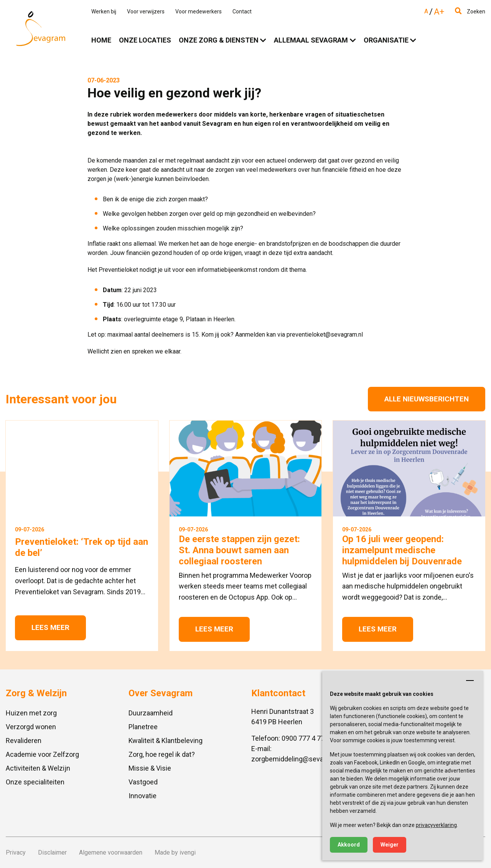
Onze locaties (145, 40)
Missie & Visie (150, 768)
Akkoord (349, 845)
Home (101, 40)
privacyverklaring (436, 825)
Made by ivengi (175, 852)
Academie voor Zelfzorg (42, 754)
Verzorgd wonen (31, 727)
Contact (242, 12)
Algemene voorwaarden (111, 852)
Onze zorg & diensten (219, 40)
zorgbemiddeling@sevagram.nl (299, 759)
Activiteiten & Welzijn (38, 768)
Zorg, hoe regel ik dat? (162, 754)
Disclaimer (52, 852)
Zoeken (470, 12)
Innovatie (143, 796)
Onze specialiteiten (35, 782)
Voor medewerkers (199, 12)
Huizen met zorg (31, 713)
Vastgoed (143, 782)
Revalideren (24, 741)
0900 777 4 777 (305, 738)
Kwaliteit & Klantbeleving (166, 741)
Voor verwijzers (146, 12)
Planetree (143, 727)
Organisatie (386, 40)
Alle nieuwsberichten (427, 399)
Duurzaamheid (151, 713)
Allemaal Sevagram (311, 40)
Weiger (390, 845)
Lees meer (50, 627)
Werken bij (104, 12)
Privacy (16, 852)
